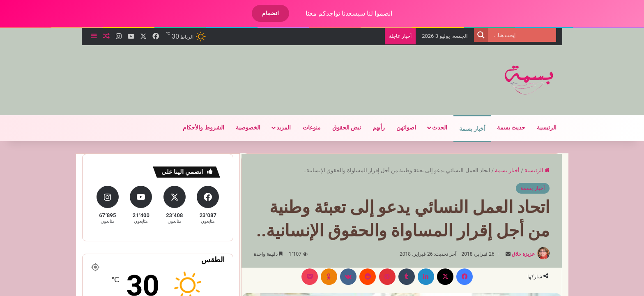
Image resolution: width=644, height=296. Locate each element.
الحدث (440, 127)
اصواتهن (406, 127)
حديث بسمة (511, 127)
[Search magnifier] (481, 35)
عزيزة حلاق (523, 254)
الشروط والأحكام (203, 127)
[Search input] (524, 35)
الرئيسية (547, 127)
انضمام (270, 13)
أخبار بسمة (472, 129)
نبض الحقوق (347, 127)
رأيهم (379, 127)
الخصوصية (248, 127)
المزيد (284, 127)
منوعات (312, 127)
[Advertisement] (240, 72)
